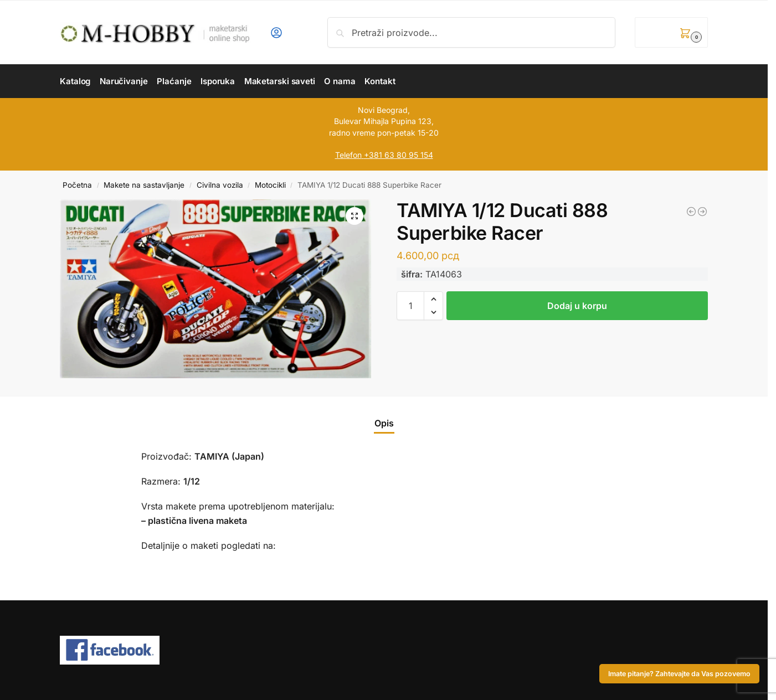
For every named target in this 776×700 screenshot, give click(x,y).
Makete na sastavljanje (144, 185)
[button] (671, 32)
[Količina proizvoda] (410, 306)
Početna (77, 185)
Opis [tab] (384, 423)
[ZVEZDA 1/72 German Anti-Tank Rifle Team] (691, 212)
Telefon (348, 155)
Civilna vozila (220, 185)
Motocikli (270, 185)
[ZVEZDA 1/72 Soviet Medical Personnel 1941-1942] (702, 212)
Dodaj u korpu (577, 306)
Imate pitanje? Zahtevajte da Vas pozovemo (679, 674)
